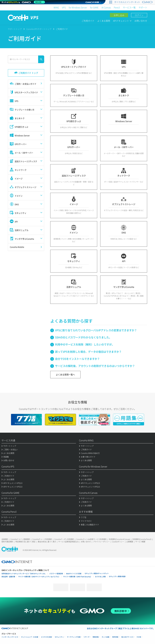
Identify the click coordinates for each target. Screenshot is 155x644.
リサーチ (87, 637)
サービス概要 (140, 542)
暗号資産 (115, 637)
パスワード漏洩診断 (56, 574)
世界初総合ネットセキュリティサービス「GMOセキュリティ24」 (24, 574)
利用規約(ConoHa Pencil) (142, 539)
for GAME (94, 7)
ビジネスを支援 (46, 637)
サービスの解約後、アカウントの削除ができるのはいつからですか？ (95, 366)
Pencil (117, 7)
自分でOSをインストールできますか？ (77, 359)
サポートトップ (15, 29)
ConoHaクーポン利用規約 (64, 539)
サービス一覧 (129, 7)
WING (56, 7)
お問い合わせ (141, 21)
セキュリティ (59, 637)
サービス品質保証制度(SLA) (68, 542)
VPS (64, 7)
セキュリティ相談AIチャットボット (97, 573)
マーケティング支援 (74, 637)
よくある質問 (104, 21)
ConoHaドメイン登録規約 (20, 539)
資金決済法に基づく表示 (47, 542)
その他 (139, 637)
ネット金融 (106, 637)
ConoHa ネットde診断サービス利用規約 (91, 539)
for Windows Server (78, 7)
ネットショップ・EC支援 (30, 637)
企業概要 (130, 542)
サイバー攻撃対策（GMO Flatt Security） (78, 577)
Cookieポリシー (118, 542)
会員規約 (5, 539)
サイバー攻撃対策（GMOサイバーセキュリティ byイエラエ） (39, 577)
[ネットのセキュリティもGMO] (23, 2)
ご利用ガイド (88, 21)
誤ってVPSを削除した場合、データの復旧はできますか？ (88, 352)
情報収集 (96, 637)
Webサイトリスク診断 (74, 574)
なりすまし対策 (100, 577)
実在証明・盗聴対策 (8, 577)
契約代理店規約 (7, 542)
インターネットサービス (10, 637)
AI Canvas (106, 7)
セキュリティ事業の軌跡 (117, 576)
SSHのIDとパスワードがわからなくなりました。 (83, 337)
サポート (143, 7)
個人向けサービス (127, 637)
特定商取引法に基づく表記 (25, 542)
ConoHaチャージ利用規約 (42, 539)
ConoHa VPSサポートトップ (39, 29)
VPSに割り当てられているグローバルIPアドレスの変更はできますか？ (96, 330)
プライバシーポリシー (101, 542)
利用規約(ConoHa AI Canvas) (120, 539)
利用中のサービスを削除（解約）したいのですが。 (85, 344)
